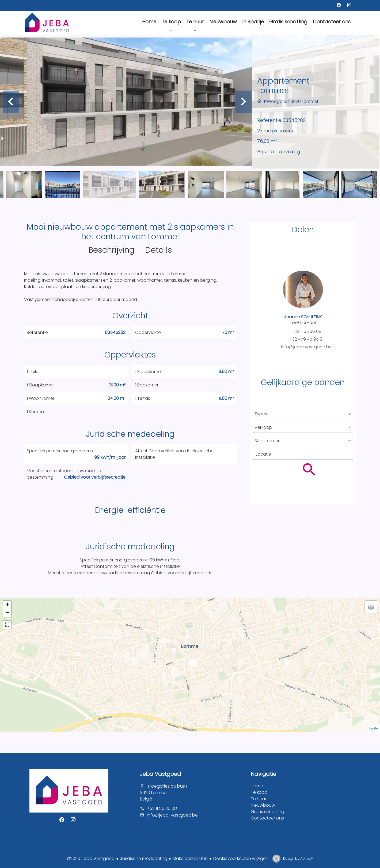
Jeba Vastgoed (160, 774)
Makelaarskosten (190, 858)
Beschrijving (112, 250)
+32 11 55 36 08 (306, 331)
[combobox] (303, 414)
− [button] (7, 613)
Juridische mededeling (144, 858)
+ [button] (7, 605)
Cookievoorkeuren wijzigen (241, 858)
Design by (298, 858)
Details (159, 250)
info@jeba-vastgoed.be (306, 347)
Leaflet (374, 728)
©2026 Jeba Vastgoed (91, 858)
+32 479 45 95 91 (306, 339)
